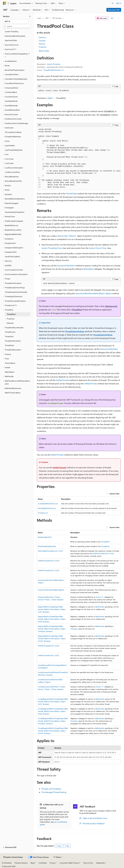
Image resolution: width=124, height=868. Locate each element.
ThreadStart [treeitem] (9, 336)
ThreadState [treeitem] (9, 345)
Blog (32, 863)
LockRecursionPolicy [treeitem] (12, 172)
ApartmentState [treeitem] (11, 40)
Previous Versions (21, 863)
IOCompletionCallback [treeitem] (13, 132)
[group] (79, 158)
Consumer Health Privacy (69, 863)
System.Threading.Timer (52, 248)
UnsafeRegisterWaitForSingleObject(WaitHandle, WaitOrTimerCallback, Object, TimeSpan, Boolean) (53, 721)
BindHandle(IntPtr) (45, 537)
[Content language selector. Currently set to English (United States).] (13, 857)
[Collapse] (30, 16)
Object (50, 98)
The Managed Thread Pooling (54, 792)
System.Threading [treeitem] (12, 31)
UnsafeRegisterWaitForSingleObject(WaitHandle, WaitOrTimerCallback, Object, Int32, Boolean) (53, 702)
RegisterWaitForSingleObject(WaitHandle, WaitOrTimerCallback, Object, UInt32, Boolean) (52, 639)
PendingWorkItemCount (47, 508)
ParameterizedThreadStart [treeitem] (15, 212)
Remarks (42, 44)
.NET (47, 18)
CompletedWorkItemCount (48, 504)
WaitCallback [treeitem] (10, 372)
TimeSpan (74, 629)
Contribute (43, 863)
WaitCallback (89, 269)
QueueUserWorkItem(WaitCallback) (51, 590)
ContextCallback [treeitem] (11, 92)
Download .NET (114, 10)
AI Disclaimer (7, 863)
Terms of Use (88, 863)
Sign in (119, 3)
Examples (42, 41)
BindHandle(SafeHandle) (47, 546)
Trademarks (100, 863)
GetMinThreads (57, 455)
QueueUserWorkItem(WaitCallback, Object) (93, 293)
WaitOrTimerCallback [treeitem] (13, 393)
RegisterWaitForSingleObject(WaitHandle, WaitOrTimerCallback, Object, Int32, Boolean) (52, 609)
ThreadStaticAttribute (75, 331)
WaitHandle (99, 607)
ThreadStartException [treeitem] (13, 341)
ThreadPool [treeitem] (11, 314)
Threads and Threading (51, 789)
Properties (43, 47)
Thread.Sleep (71, 193)
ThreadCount (43, 513)
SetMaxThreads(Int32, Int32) (49, 646)
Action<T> (100, 597)
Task (60, 236)
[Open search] (113, 3)
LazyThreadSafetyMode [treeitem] (14, 150)
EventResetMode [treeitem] (11, 101)
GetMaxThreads (62, 380)
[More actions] (119, 18)
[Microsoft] (5, 3)
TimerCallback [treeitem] (10, 363)
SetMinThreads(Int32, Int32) (48, 655)
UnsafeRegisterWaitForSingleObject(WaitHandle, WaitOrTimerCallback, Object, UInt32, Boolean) (53, 731)
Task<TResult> (70, 236)
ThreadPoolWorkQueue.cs (53, 70)
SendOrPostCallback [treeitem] (12, 257)
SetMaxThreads (90, 384)
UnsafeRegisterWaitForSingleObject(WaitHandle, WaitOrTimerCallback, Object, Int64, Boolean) (53, 711)
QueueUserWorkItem (66, 266)
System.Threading (53, 64)
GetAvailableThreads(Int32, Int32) (50, 551)
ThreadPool (77, 310)
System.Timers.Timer (98, 248)
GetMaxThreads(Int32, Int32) (103, 553)
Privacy (52, 863)
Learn (39, 18)
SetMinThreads (59, 467)
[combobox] (17, 21)
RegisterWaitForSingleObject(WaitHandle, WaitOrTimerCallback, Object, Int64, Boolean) (52, 619)
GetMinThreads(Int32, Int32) (49, 570)
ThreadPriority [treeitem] (10, 332)
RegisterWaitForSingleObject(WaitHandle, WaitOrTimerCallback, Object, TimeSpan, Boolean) (52, 629)
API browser (57, 18)
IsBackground (111, 306)
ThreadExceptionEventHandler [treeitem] (16, 292)
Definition (42, 37)
